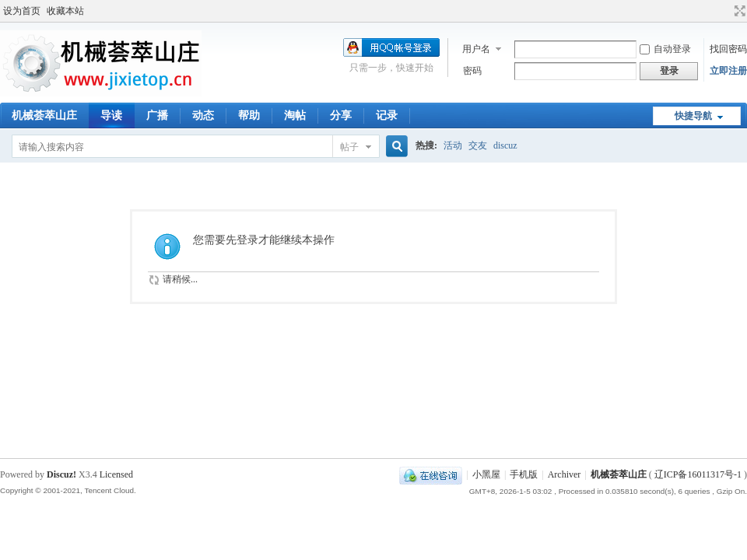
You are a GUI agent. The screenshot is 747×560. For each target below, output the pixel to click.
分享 (341, 115)
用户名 (476, 49)
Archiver (565, 474)
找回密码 (728, 49)
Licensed (116, 474)
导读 (111, 115)
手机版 (524, 474)
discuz (505, 145)
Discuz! (61, 474)
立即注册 (728, 71)
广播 (157, 115)
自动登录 (665, 49)
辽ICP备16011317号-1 (698, 474)
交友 (478, 145)
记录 (387, 115)
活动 (453, 145)
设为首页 (22, 11)
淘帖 (295, 115)
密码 (472, 71)
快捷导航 (693, 116)
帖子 (349, 147)
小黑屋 (486, 474)
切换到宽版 (738, 11)
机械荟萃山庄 (44, 115)
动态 (203, 115)
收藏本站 (65, 11)
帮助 (249, 115)
